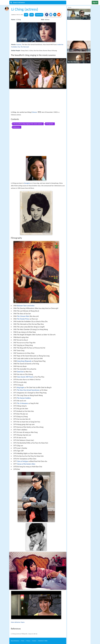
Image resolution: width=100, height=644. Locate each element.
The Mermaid (25, 47)
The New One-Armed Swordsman (28, 390)
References (17, 127)
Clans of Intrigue (23, 461)
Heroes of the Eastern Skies (26, 464)
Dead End (20, 372)
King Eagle (21, 388)
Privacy (28, 641)
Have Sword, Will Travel (25, 377)
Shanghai (27, 183)
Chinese (34, 112)
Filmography (50, 124)
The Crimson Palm (23, 316)
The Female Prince (23, 319)
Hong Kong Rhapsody (24, 361)
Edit (26, 15)
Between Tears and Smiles (26, 306)
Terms (23, 641)
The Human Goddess (24, 398)
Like (32, 15)
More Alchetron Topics (18, 622)
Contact (34, 641)
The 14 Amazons (23, 403)
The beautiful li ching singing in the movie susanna (28, 124)
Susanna (19, 45)
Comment (39, 15)
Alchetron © (43, 641)
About (15, 641)
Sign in (95, 2)
